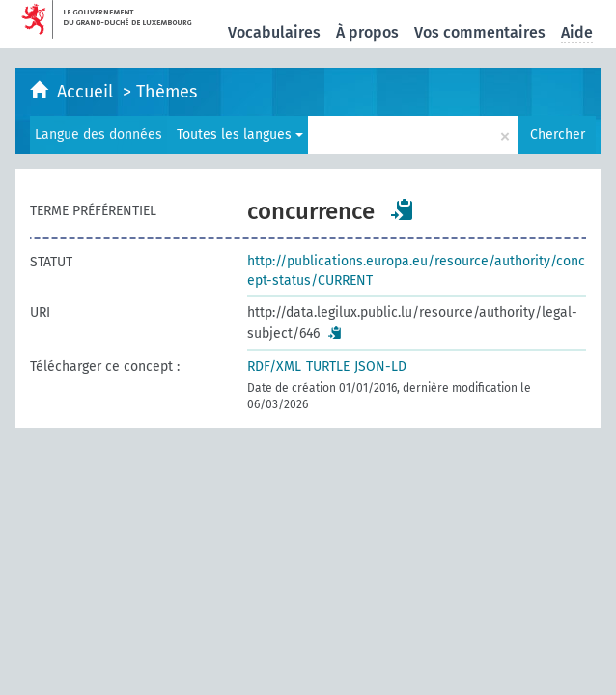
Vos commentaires (480, 32)
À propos (367, 32)
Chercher (558, 135)
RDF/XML (274, 366)
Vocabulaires (274, 32)
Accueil (87, 92)
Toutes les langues (240, 135)
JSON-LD (380, 366)
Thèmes (167, 92)
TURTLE (328, 366)
